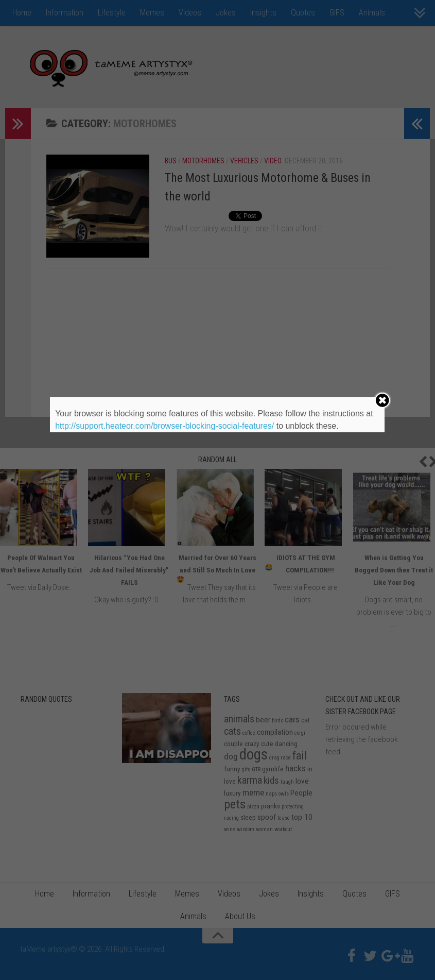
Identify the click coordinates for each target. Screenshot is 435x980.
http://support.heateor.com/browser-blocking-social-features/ (164, 426)
